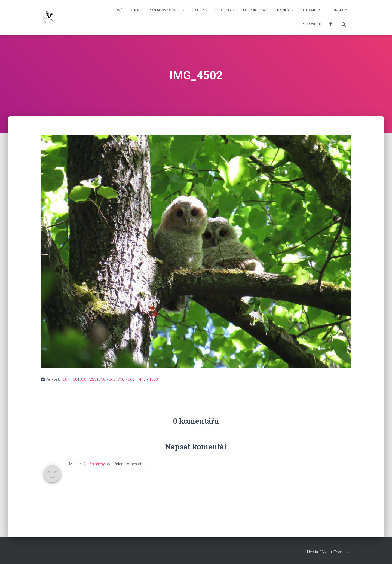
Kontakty (339, 10)
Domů (118, 10)
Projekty (225, 10)
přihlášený (96, 464)
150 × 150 (69, 379)
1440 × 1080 (147, 379)
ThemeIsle (342, 552)
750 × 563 (107, 379)
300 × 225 (88, 379)
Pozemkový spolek (166, 10)
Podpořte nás (255, 10)
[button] (183, 10)
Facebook (331, 25)
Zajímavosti (311, 24)
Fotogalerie (312, 10)
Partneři (284, 10)
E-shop (200, 10)
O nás (136, 10)
